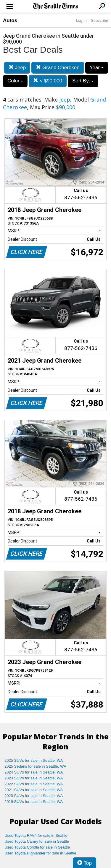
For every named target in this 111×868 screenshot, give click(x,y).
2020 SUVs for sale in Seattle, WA (34, 796)
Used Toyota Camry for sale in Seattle (37, 841)
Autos (10, 20)
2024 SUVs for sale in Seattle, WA (34, 772)
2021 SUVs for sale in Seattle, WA (34, 790)
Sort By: (83, 81)
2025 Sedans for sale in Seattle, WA (35, 766)
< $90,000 (48, 81)
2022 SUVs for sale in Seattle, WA (34, 784)
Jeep (17, 68)
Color (15, 81)
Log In (81, 20)
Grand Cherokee (58, 68)
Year (97, 68)
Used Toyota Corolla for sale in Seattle (37, 847)
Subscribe (99, 20)
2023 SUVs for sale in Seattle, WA (34, 778)
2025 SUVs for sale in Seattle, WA (34, 760)
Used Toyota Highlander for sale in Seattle (40, 853)
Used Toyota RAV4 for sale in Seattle (36, 835)
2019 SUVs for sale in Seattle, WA (34, 802)
